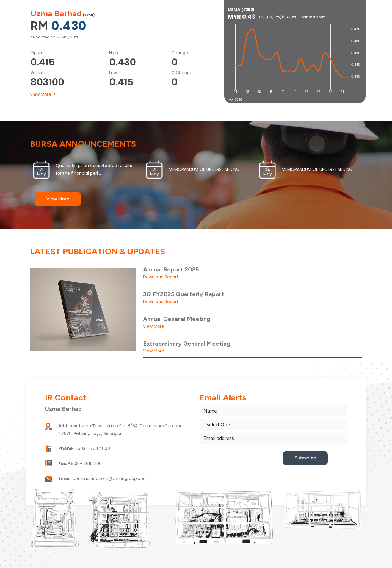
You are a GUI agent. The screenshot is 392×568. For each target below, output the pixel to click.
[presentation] (245, 463)
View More (43, 94)
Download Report (161, 277)
